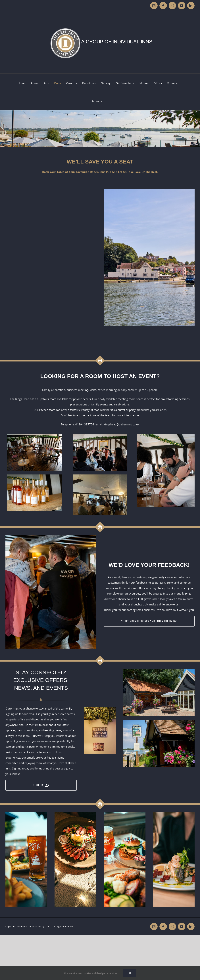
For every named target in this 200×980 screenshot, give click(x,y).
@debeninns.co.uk (128, 424)
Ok (130, 973)
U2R (47, 927)
